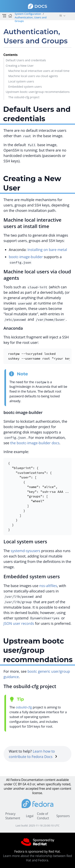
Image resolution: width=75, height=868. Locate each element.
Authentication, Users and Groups (30, 19)
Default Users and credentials (26, 60)
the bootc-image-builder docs (35, 443)
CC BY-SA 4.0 (22, 784)
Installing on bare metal (47, 250)
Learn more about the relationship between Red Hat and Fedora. (37, 858)
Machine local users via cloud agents (33, 76)
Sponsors (63, 816)
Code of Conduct (43, 816)
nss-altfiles (48, 586)
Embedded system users (25, 86)
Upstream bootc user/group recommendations (38, 92)
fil (61, 16)
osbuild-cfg (24, 707)
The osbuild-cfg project (24, 97)
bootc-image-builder (26, 257)
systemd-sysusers (25, 551)
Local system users (21, 81)
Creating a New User (20, 65)
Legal (30, 816)
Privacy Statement (13, 816)
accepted (32, 789)
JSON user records (19, 623)
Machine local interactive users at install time (39, 71)
